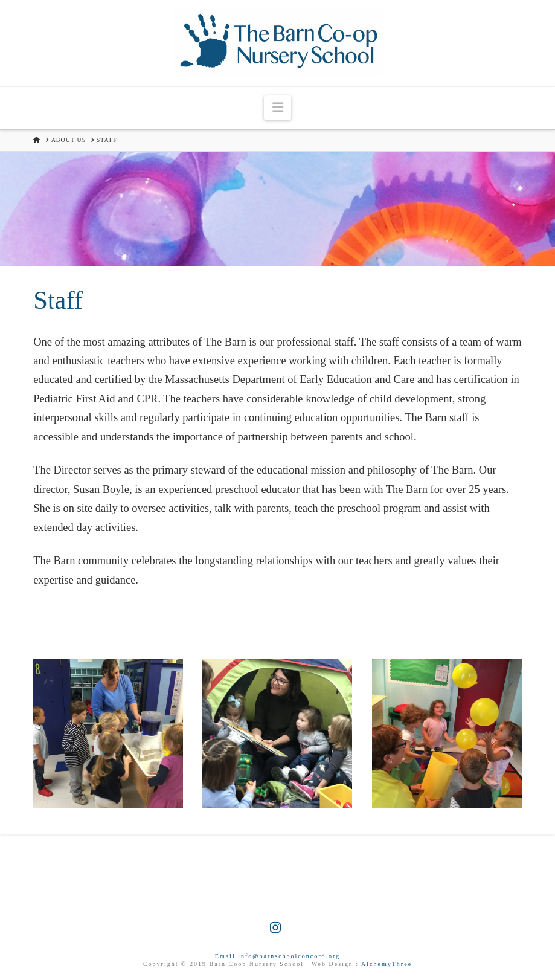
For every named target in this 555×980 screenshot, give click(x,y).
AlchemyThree (387, 964)
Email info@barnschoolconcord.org (277, 956)
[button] (277, 108)
